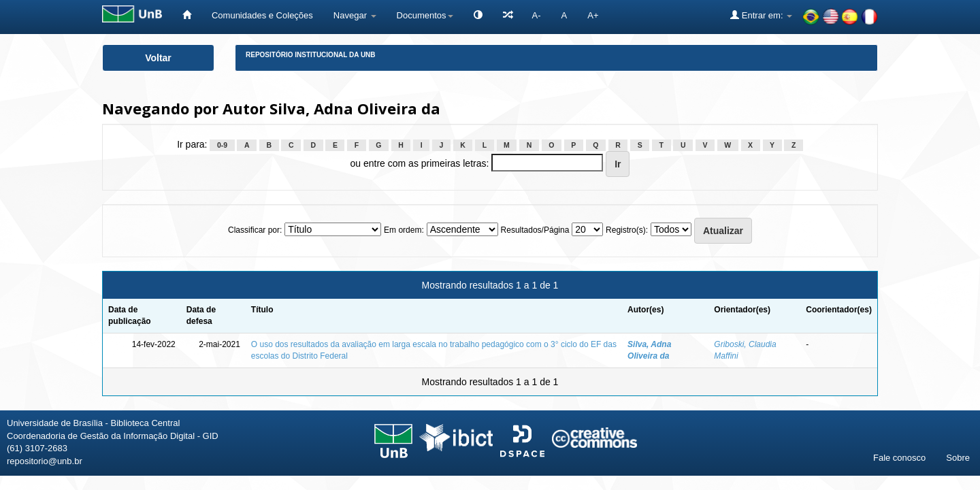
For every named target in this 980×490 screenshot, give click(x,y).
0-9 (222, 145)
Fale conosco (899, 458)
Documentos (425, 15)
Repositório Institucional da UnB (311, 55)
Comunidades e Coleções (262, 15)
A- (537, 15)
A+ (593, 15)
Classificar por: (255, 230)
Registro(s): (627, 230)
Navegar (355, 15)
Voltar (158, 58)
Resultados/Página (535, 230)
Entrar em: (761, 15)
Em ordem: (404, 230)
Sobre (958, 458)
